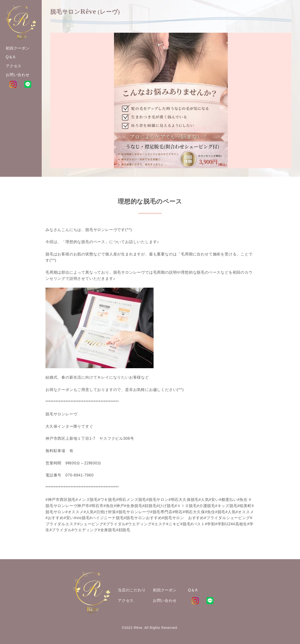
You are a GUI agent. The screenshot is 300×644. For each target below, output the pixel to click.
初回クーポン (165, 590)
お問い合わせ (165, 601)
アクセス (126, 601)
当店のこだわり (132, 590)
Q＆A (193, 590)
